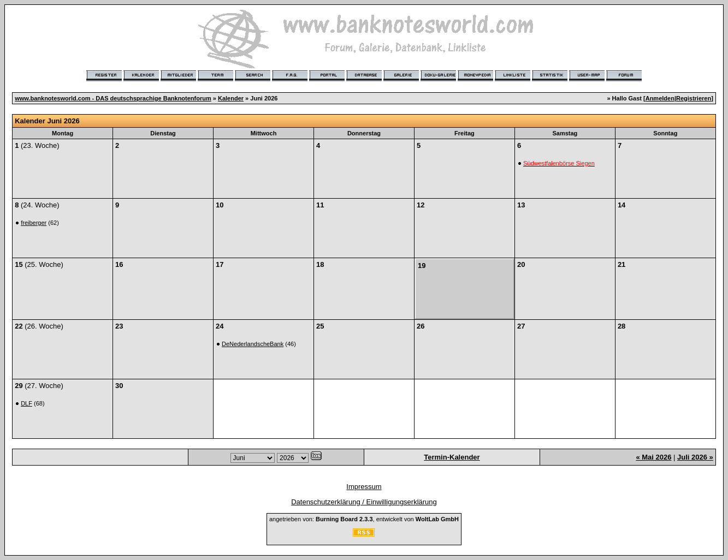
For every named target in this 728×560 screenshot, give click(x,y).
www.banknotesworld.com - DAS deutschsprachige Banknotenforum (113, 98)
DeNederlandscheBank (253, 344)
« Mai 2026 (653, 457)
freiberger (34, 223)
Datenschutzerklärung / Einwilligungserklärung (364, 502)
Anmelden (660, 98)
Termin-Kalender (452, 457)
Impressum (364, 487)
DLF (26, 403)
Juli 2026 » (695, 457)
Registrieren (694, 98)
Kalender (231, 98)
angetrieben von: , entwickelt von (364, 519)
